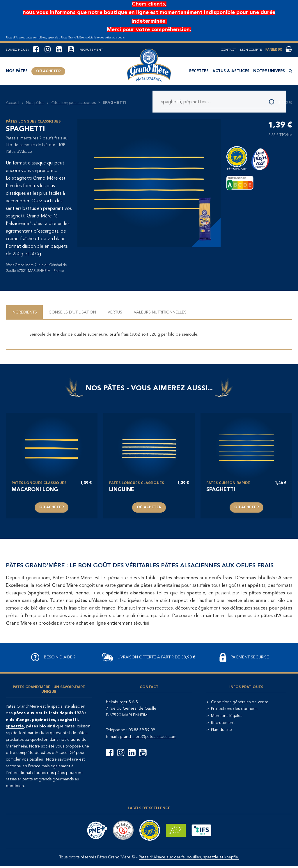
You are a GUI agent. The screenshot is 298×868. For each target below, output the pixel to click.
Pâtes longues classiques (73, 103)
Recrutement (91, 50)
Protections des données (234, 709)
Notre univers (269, 71)
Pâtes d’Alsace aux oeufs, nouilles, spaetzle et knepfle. (189, 857)
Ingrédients (24, 312)
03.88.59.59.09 (142, 730)
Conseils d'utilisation (72, 312)
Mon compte (251, 50)
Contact (228, 50)
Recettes (199, 71)
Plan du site (221, 730)
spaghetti (221, 490)
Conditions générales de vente (240, 702)
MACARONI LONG (35, 490)
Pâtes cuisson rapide (228, 483)
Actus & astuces (231, 71)
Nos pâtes (17, 71)
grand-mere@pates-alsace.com (148, 737)
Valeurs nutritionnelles (160, 312)
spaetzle (15, 726)
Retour (281, 103)
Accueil (13, 103)
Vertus (115, 312)
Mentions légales (227, 716)
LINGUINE (122, 490)
